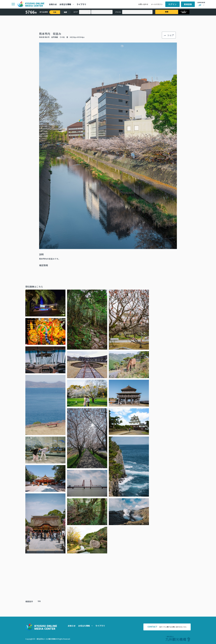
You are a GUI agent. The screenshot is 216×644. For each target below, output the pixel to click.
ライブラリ (81, 4)
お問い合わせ (143, 4)
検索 (167, 12)
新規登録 (188, 4)
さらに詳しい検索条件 (184, 12)
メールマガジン (157, 4)
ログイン (172, 4)
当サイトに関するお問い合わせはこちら (167, 627)
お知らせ (53, 4)
